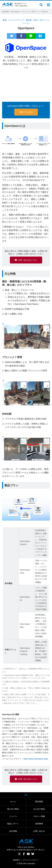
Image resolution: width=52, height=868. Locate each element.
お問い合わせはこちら (27, 260)
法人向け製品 (39, 809)
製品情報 (5, 12)
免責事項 (16, 860)
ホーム (13, 802)
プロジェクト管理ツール (31, 12)
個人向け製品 (13, 809)
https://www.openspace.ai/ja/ (36, 759)
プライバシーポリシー (31, 860)
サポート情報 (39, 816)
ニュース (13, 816)
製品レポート (13, 824)
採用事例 (39, 824)
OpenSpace (15, 12)
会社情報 (13, 831)
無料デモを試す (26, 112)
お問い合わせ (39, 831)
